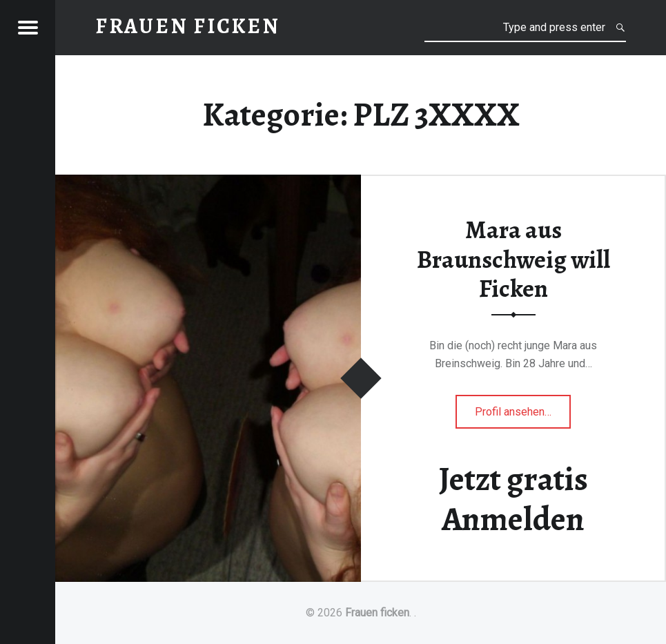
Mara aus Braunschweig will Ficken (513, 259)
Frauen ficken (377, 613)
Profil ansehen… (523, 416)
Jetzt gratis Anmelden (513, 499)
